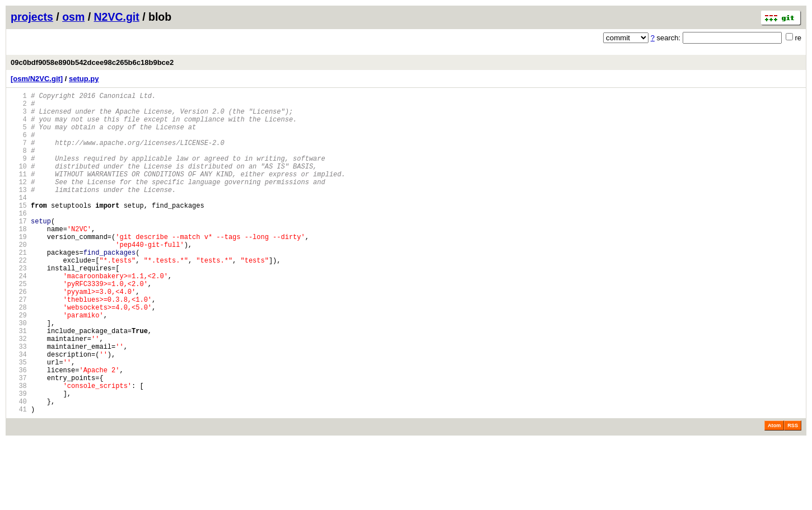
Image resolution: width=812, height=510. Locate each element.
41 (19, 478)
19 (19, 268)
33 (19, 402)
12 (19, 202)
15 (19, 230)
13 (19, 211)
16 (19, 240)
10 (19, 183)
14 (19, 221)
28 (19, 354)
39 (19, 459)
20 (19, 278)
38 (19, 449)
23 (19, 307)
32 (19, 392)
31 (19, 383)
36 (19, 430)
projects (32, 17)
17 (19, 249)
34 (19, 411)
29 (19, 364)
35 (19, 421)
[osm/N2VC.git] (37, 79)
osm (73, 17)
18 (19, 259)
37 (19, 440)
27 (19, 345)
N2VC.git (117, 17)
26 (19, 335)
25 (19, 326)
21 (19, 287)
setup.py (84, 79)
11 (19, 192)
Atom (774, 494)
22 (19, 297)
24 (19, 316)
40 (19, 468)
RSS (793, 494)
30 (19, 373)
